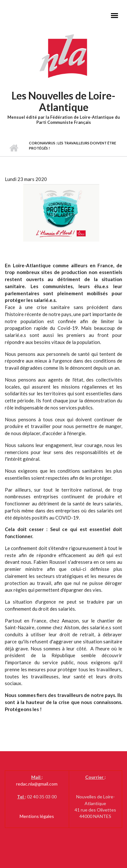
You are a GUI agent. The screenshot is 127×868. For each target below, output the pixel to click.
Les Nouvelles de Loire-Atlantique (63, 101)
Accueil (14, 148)
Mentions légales (37, 816)
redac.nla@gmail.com (37, 784)
